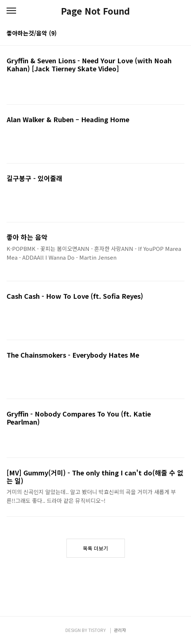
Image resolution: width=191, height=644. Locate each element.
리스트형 (180, 34)
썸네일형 (170, 34)
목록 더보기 (95, 548)
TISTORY (97, 630)
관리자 (120, 630)
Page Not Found (95, 11)
